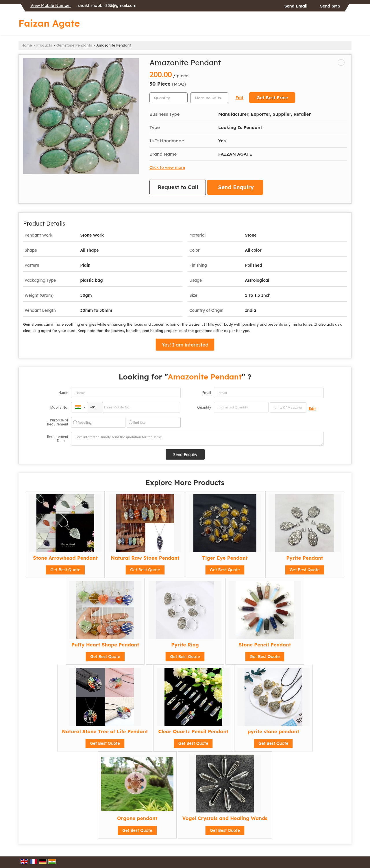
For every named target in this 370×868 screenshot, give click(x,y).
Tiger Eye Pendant (225, 558)
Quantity (204, 407)
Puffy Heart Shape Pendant (105, 645)
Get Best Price (272, 98)
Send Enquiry (236, 187)
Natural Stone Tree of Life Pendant (105, 731)
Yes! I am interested (185, 345)
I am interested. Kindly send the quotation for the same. (197, 439)
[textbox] (209, 98)
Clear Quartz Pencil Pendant (193, 731)
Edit (239, 98)
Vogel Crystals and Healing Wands (225, 818)
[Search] (348, 25)
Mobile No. (59, 407)
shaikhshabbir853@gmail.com (107, 5)
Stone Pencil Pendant (265, 645)
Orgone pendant (137, 818)
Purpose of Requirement (58, 422)
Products (44, 45)
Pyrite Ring (185, 645)
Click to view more (167, 167)
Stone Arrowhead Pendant (65, 558)
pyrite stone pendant (273, 731)
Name (63, 393)
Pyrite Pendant (305, 558)
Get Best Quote (65, 570)
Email (207, 393)
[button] (51, 5)
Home (27, 45)
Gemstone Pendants (74, 45)
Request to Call (178, 187)
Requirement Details (58, 439)
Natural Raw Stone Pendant (145, 558)
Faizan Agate (49, 23)
